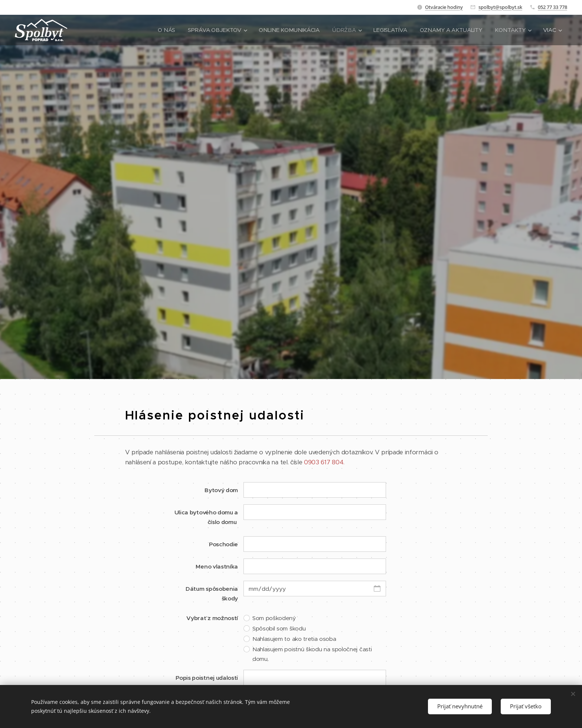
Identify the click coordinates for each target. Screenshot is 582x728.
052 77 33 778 (552, 7)
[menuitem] (163, 30)
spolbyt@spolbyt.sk (500, 7)
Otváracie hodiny (444, 7)
